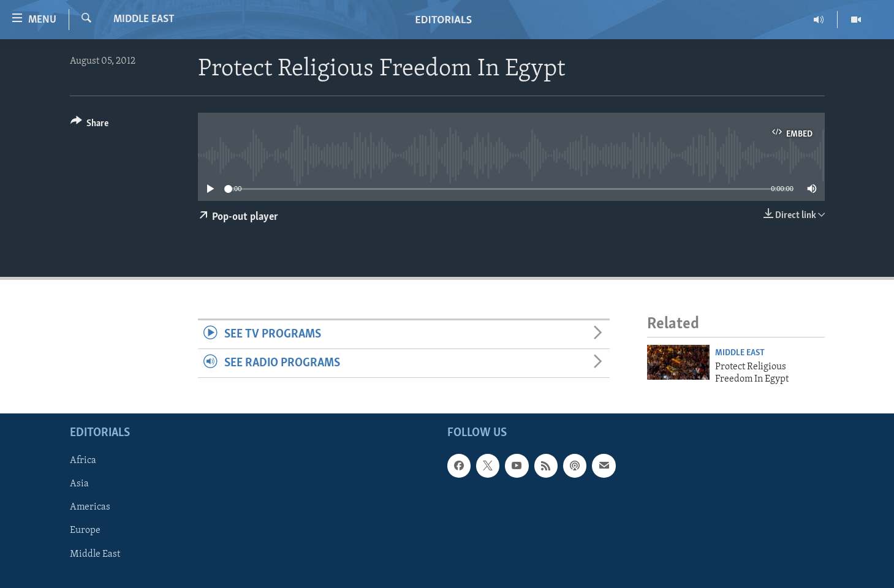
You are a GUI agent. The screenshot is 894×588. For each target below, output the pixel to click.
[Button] (90, 125)
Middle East (144, 19)
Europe (85, 531)
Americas (90, 508)
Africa (83, 461)
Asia (79, 484)
